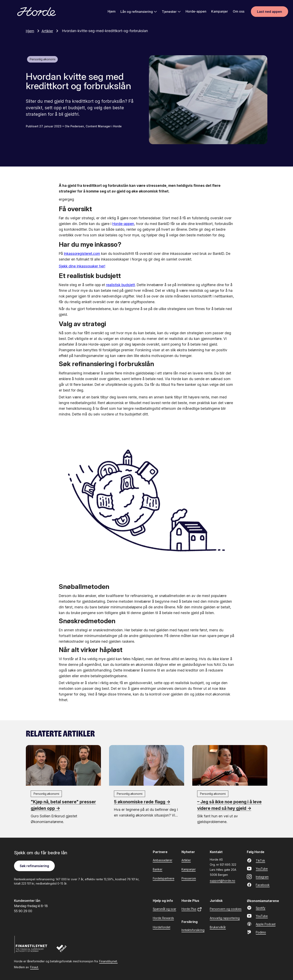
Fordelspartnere (164, 878)
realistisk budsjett (120, 285)
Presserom (189, 878)
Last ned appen (269, 12)
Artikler (51, 31)
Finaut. (34, 967)
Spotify (256, 908)
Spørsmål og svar (165, 909)
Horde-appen (196, 12)
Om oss (239, 12)
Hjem (112, 12)
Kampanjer (220, 12)
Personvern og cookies (226, 909)
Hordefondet (162, 927)
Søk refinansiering (34, 866)
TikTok (256, 860)
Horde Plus (192, 909)
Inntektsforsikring (193, 930)
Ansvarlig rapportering (225, 918)
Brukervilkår (218, 927)
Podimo (256, 932)
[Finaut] (64, 949)
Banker (158, 869)
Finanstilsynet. (108, 961)
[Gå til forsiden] (37, 12)
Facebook (258, 885)
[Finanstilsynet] (32, 945)
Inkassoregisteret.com (82, 254)
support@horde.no (222, 880)
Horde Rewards (163, 918)
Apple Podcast (261, 924)
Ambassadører (163, 860)
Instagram (258, 876)
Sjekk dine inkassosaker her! (82, 266)
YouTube (257, 868)
